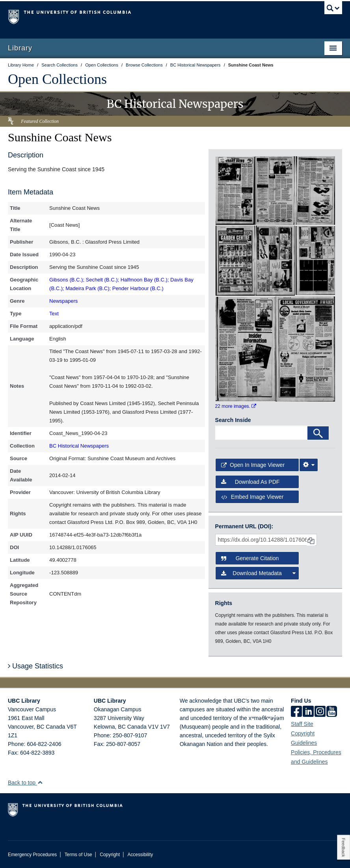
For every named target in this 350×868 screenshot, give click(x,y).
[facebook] (296, 712)
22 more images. (236, 406)
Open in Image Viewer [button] (253, 465)
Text (54, 314)
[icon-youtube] (332, 712)
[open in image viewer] (235, 190)
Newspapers (63, 301)
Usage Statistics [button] (35, 666)
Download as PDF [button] (250, 482)
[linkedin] (308, 712)
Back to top (25, 783)
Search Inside (233, 420)
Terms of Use (78, 855)
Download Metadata (259, 573)
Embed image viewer (252, 497)
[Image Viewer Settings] (309, 465)
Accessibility (140, 855)
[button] (40, 782)
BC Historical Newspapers (79, 446)
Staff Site (302, 724)
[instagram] (320, 712)
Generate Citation (250, 558)
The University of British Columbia (150, 16)
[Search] (318, 433)
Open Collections (57, 79)
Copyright (110, 855)
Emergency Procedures (32, 855)
